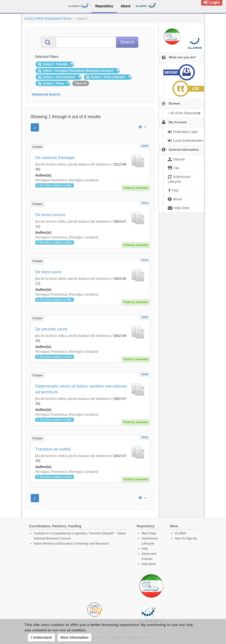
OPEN (145, 146)
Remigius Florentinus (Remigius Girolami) (67, 180)
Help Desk (149, 564)
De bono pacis (48, 272)
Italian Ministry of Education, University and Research (71, 544)
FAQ (145, 549)
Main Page (149, 533)
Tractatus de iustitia (53, 449)
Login (212, 2)
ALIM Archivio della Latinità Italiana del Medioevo (74, 164)
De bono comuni (50, 215)
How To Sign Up (186, 538)
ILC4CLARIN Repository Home (48, 18)
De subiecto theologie (55, 158)
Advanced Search (46, 94)
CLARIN (180, 533)
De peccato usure (51, 329)
